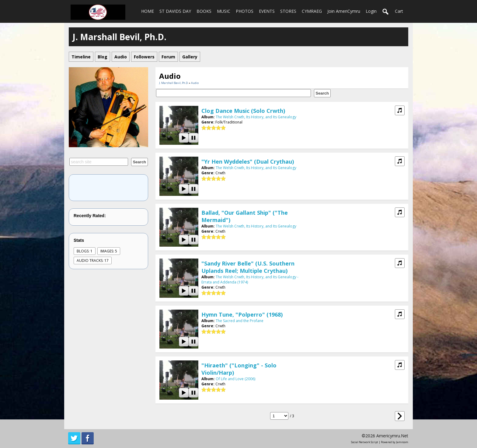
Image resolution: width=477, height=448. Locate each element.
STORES (288, 11)
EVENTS (267, 11)
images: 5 (109, 251)
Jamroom (402, 442)
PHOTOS (245, 11)
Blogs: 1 (85, 251)
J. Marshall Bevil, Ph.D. (174, 83)
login (371, 11)
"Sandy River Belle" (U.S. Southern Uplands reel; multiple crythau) (248, 267)
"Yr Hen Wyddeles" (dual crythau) (248, 161)
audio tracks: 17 (93, 260)
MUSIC (224, 11)
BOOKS (204, 11)
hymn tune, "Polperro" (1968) (242, 314)
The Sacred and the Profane (240, 321)
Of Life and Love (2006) (235, 379)
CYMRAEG (312, 11)
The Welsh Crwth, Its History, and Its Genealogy (256, 117)
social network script (365, 442)
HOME (148, 11)
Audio (195, 83)
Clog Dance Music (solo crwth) (243, 111)
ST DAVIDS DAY (175, 11)
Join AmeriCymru (344, 11)
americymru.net (392, 436)
